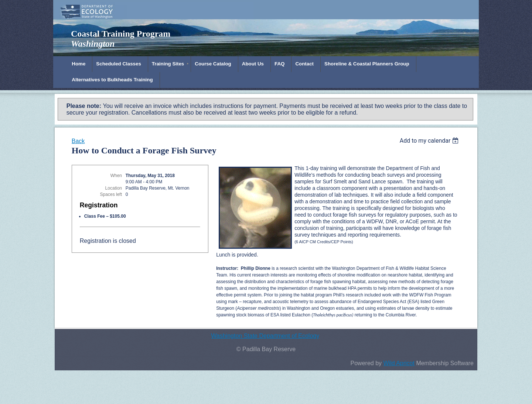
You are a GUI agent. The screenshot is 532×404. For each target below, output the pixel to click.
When (116, 176)
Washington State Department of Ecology (265, 336)
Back (78, 141)
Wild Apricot (399, 363)
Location (114, 188)
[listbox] (430, 141)
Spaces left (111, 194)
